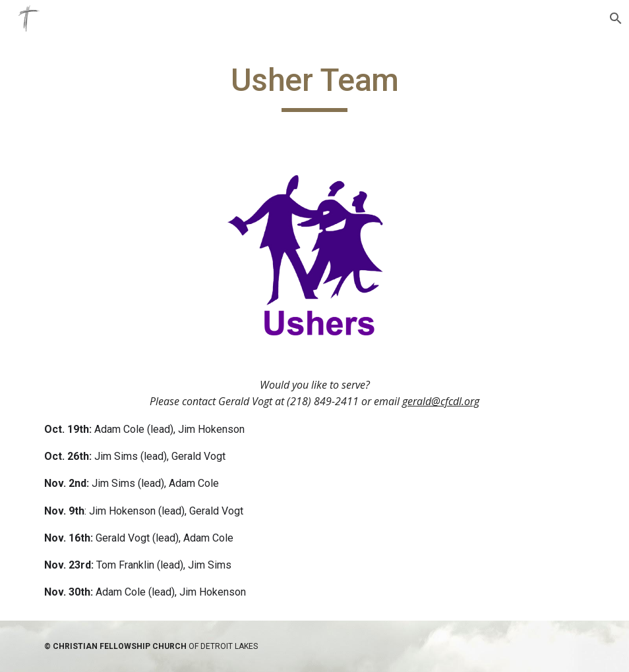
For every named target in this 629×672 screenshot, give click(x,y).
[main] (315, 86)
